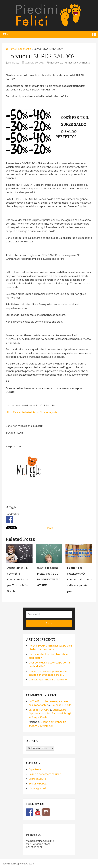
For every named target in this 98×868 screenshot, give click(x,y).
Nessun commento (79, 63)
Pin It (50, 528)
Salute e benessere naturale (45, 774)
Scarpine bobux (38, 784)
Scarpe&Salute (37, 779)
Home (11, 49)
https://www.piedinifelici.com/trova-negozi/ (32, 412)
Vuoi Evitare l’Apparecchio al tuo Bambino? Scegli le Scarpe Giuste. (50, 713)
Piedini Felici (8, 864)
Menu (7, 34)
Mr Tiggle (14, 63)
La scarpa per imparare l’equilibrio (48, 680)
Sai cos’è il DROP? (62, 705)
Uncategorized (37, 788)
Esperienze (25, 49)
